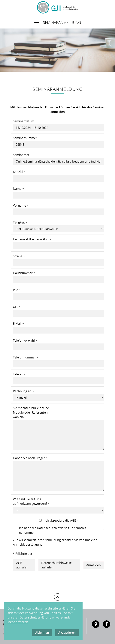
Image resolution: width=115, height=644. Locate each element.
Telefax (18, 374)
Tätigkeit (19, 222)
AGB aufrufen (22, 565)
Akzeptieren (67, 633)
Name (17, 189)
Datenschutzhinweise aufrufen (56, 565)
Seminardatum (24, 121)
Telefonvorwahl (24, 340)
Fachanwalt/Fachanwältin (31, 239)
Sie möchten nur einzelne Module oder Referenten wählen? (31, 412)
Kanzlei (18, 172)
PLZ (15, 290)
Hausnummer (23, 273)
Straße (18, 256)
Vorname (20, 205)
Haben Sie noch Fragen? (30, 458)
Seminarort (21, 155)
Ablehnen (42, 633)
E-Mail (17, 324)
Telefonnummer (24, 357)
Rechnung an (22, 391)
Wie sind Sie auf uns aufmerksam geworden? (30, 501)
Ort (15, 307)
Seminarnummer (25, 138)
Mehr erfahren (18, 622)
